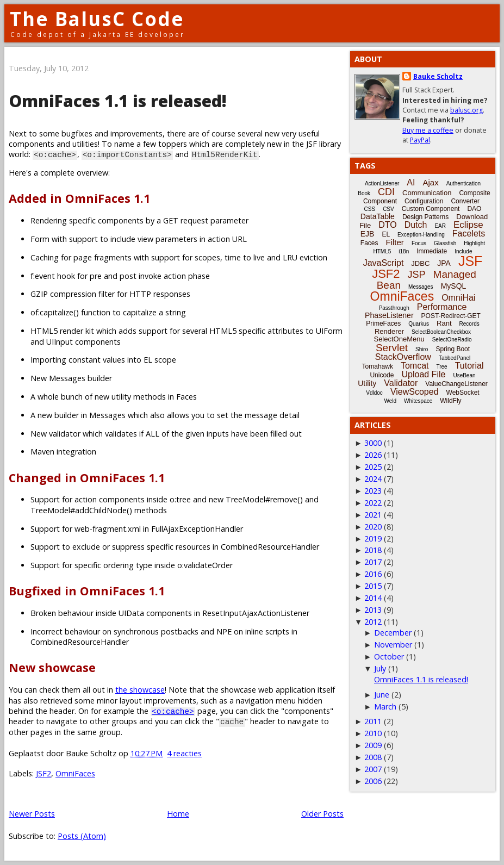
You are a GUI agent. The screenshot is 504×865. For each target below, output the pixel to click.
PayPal (420, 140)
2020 (373, 527)
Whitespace (418, 401)
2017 (373, 562)
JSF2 (43, 773)
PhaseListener (389, 315)
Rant (444, 323)
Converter (465, 201)
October (389, 656)
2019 (373, 539)
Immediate (432, 251)
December (393, 633)
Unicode (382, 375)
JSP (417, 275)
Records (469, 324)
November (393, 645)
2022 (373, 503)
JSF (470, 261)
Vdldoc (374, 393)
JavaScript (384, 263)
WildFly (450, 401)
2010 (373, 733)
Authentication (463, 183)
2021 (373, 515)
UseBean (464, 375)
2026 (373, 455)
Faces (369, 243)
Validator (401, 383)
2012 (373, 622)
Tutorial (469, 366)
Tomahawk (378, 366)
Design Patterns (425, 217)
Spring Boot (453, 349)
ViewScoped (415, 392)
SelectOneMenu (399, 339)
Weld (390, 401)
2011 (373, 721)
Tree (441, 367)
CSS (370, 209)
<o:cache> (173, 711)
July (380, 668)
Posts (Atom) (82, 836)
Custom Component (431, 209)
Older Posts (322, 814)
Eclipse (468, 225)
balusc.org (466, 110)
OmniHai (458, 298)
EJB (368, 234)
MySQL (454, 286)
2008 (373, 757)
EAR (440, 226)
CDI (386, 192)
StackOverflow (403, 357)
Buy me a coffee (428, 130)
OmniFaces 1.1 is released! (118, 101)
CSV (388, 209)
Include (463, 251)
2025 (373, 467)
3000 (373, 443)
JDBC (420, 263)
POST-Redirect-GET (451, 316)
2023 (373, 491)
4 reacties (184, 753)
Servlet (392, 348)
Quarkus (419, 324)
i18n (404, 251)
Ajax (430, 182)
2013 (373, 610)
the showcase (140, 690)
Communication (427, 193)
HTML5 (382, 251)
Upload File (423, 374)
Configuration (424, 201)
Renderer (389, 331)
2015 (373, 586)
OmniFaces (75, 773)
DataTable (378, 216)
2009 (373, 745)
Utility (367, 383)
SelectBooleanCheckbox (441, 332)
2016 (373, 574)
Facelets (469, 234)
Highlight (474, 243)
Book (364, 193)
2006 (373, 781)
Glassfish (445, 243)
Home (178, 814)
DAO (474, 209)
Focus (419, 243)
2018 (373, 550)
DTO (387, 225)
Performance (442, 307)
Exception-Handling (421, 235)
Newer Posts (32, 814)
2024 (373, 479)
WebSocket (463, 393)
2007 (373, 769)
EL (386, 234)
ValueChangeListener (456, 384)
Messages (421, 287)
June (382, 695)
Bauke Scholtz (438, 76)
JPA (444, 263)
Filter (395, 242)
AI (411, 182)
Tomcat (415, 366)
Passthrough (394, 308)
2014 (373, 598)
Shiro (422, 349)
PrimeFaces (383, 323)
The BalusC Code (97, 19)
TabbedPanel (455, 358)
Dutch (416, 225)
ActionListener (382, 183)
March (385, 707)
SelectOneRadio (452, 340)
